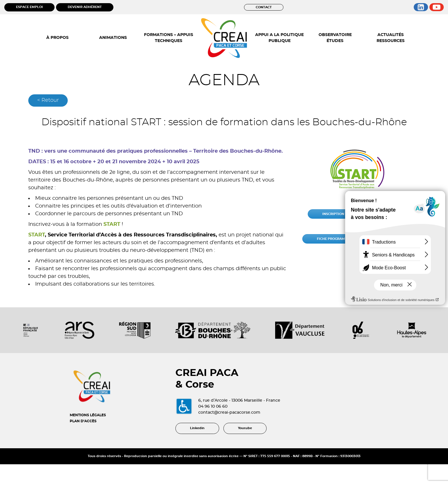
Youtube (245, 428)
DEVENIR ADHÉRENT (85, 7)
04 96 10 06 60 (213, 407)
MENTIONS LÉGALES (88, 415)
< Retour (48, 100)
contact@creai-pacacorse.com (229, 413)
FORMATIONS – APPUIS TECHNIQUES (169, 38)
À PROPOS (57, 38)
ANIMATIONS (113, 38)
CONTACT (264, 7)
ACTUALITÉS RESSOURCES (391, 38)
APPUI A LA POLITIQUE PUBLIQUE (279, 38)
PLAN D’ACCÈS (83, 421)
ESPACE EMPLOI (29, 7)
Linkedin (197, 428)
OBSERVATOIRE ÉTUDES (335, 38)
